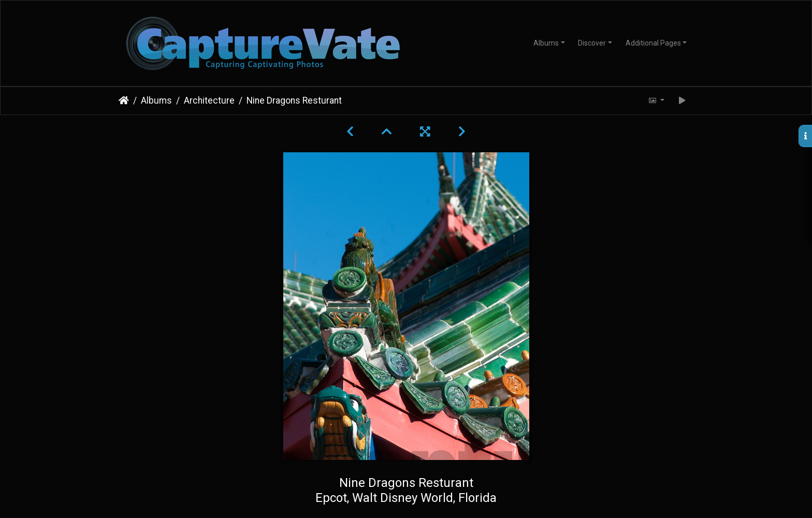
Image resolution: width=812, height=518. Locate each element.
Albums (546, 43)
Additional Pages (653, 43)
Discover (592, 43)
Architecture (209, 100)
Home (124, 100)
